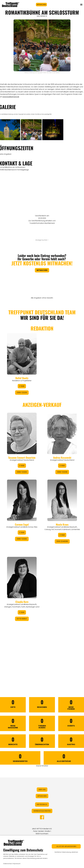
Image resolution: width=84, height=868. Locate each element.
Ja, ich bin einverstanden (66, 846)
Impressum (17, 864)
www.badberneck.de (11, 97)
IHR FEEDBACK (42, 804)
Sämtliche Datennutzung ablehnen (66, 852)
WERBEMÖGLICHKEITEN (42, 811)
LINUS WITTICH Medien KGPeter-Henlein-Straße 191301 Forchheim (42, 831)
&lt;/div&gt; (42, 490)
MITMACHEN (41, 5)
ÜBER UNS (42, 790)
